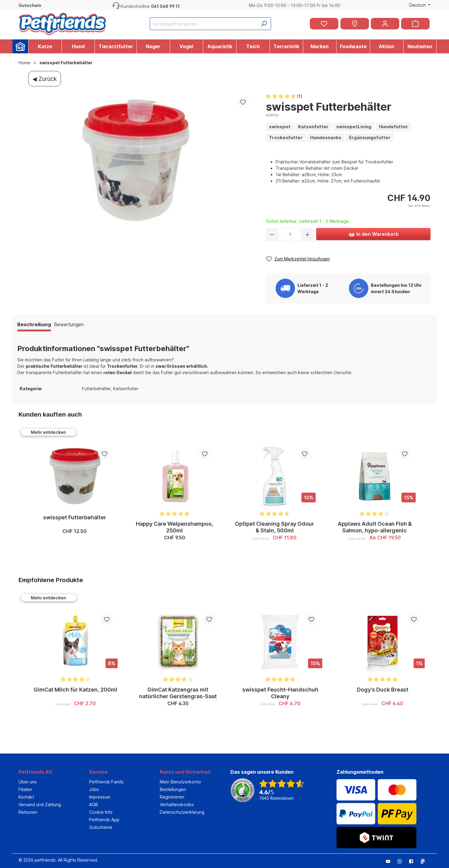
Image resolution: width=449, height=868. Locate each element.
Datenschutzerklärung (182, 812)
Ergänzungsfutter (370, 137)
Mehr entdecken (49, 432)
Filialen (25, 789)
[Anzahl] (290, 235)
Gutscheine (101, 827)
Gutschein (30, 5)
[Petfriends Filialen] (355, 24)
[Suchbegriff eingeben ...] (204, 24)
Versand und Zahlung (40, 804)
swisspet (280, 127)
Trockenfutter (286, 137)
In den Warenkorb (374, 233)
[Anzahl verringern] (272, 235)
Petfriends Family (106, 782)
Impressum (100, 797)
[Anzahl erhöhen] (308, 235)
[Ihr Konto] (385, 24)
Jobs (94, 789)
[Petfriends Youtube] (390, 861)
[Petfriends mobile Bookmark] (425, 862)
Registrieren (172, 797)
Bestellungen (173, 789)
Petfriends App (104, 820)
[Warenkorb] (415, 24)
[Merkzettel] (324, 24)
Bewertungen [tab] (69, 324)
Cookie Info (101, 812)
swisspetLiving (354, 127)
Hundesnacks (326, 137)
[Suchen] (264, 24)
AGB (94, 804)
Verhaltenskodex (177, 804)
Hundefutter (394, 127)
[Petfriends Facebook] (414, 861)
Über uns (28, 782)
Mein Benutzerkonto (180, 782)
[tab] (34, 325)
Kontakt (26, 797)
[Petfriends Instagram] (402, 861)
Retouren (28, 812)
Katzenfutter (313, 127)
